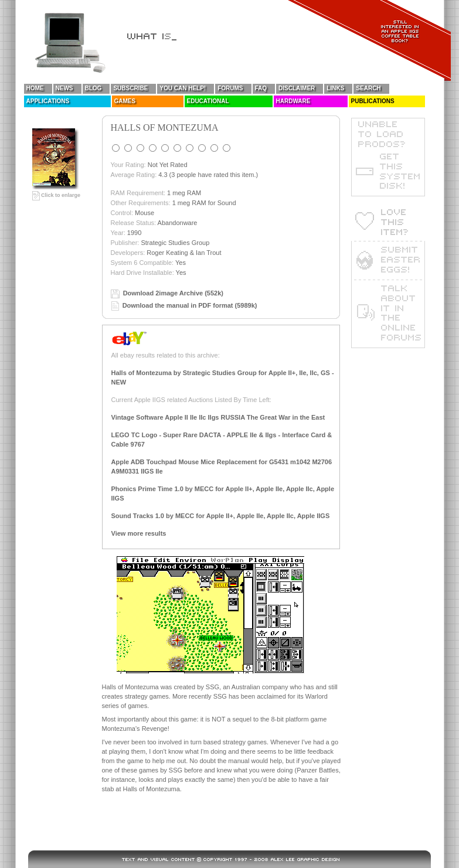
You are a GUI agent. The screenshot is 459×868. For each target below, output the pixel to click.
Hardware (293, 101)
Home (35, 88)
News (64, 88)
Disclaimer (297, 88)
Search (368, 88)
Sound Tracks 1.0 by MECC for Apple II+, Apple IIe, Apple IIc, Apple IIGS (221, 516)
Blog (93, 88)
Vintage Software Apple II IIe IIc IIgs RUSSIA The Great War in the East (218, 417)
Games (125, 101)
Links (335, 88)
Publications (373, 101)
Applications (48, 101)
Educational (208, 101)
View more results (139, 533)
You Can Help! (183, 88)
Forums (230, 88)
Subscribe (130, 88)
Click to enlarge (57, 195)
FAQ (261, 88)
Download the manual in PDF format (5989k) (190, 305)
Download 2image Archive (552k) (173, 293)
